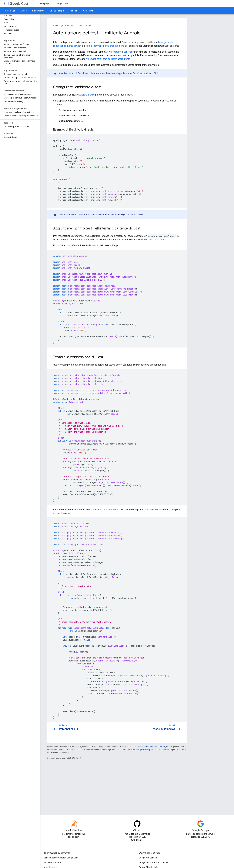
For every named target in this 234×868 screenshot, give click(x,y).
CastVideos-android (142, 73)
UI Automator (113, 52)
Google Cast (61, 4)
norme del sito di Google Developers (137, 750)
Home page (9, 11)
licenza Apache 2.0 (85, 750)
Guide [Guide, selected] (24, 11)
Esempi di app (57, 11)
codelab (73, 11)
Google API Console (148, 858)
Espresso (129, 52)
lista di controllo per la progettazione (105, 46)
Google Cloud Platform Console (154, 862)
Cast (19, 4)
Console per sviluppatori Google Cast (61, 858)
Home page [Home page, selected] (44, 4)
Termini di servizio (52, 862)
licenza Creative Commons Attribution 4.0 (148, 747)
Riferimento (38, 11)
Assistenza (89, 11)
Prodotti (71, 26)
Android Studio (87, 95)
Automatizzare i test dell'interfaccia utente (108, 59)
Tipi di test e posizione (153, 240)
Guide (88, 26)
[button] (19, 44)
